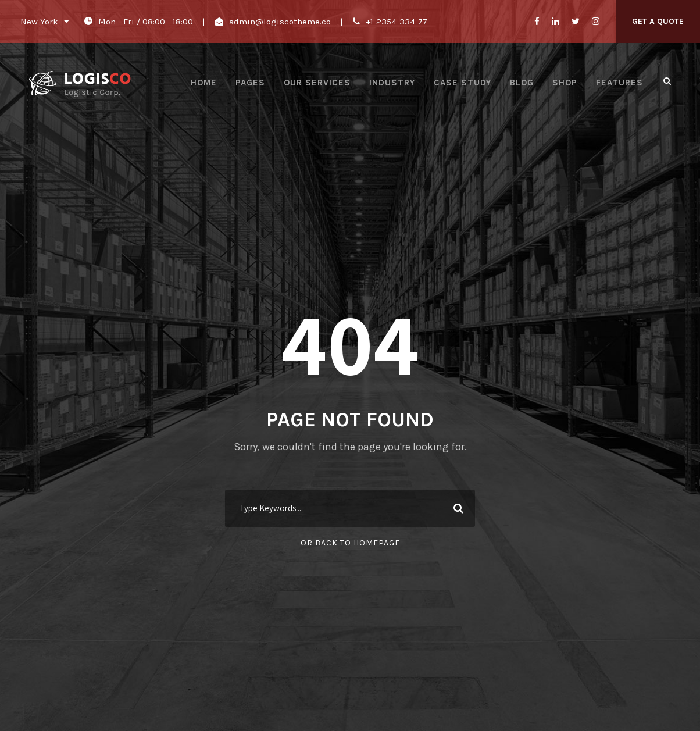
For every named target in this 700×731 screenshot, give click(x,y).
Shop (565, 83)
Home (204, 83)
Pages (250, 83)
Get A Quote (658, 21)
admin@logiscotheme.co (280, 22)
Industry (392, 83)
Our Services (317, 83)
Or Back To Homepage (350, 543)
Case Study (462, 83)
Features (619, 83)
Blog (522, 83)
